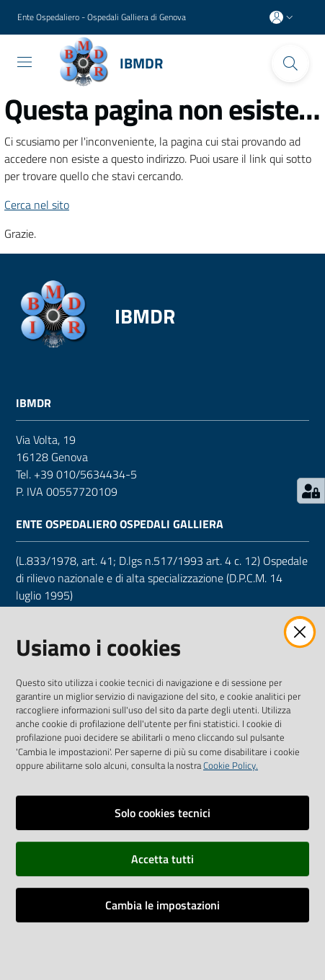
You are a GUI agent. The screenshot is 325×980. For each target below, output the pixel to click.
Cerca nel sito (37, 205)
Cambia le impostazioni (162, 905)
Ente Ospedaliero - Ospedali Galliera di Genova (102, 17)
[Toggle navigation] (25, 62)
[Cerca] (290, 63)
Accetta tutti (162, 859)
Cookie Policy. (231, 765)
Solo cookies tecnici (162, 813)
